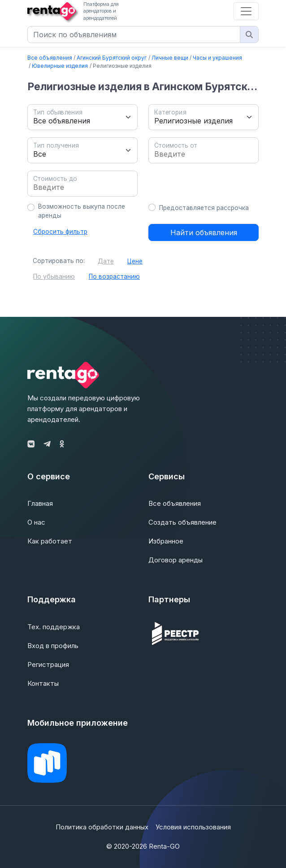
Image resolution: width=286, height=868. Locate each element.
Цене (135, 261)
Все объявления (50, 58)
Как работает (50, 541)
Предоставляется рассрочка (204, 208)
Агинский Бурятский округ (112, 58)
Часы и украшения (217, 58)
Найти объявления (204, 232)
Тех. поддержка (54, 627)
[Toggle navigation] (246, 11)
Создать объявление (182, 522)
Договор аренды (175, 560)
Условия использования (193, 827)
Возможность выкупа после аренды (82, 211)
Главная (40, 503)
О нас (36, 522)
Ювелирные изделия (60, 66)
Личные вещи (170, 58)
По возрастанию (114, 276)
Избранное (166, 541)
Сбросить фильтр (60, 232)
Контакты (43, 683)
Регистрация (48, 664)
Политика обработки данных (102, 827)
